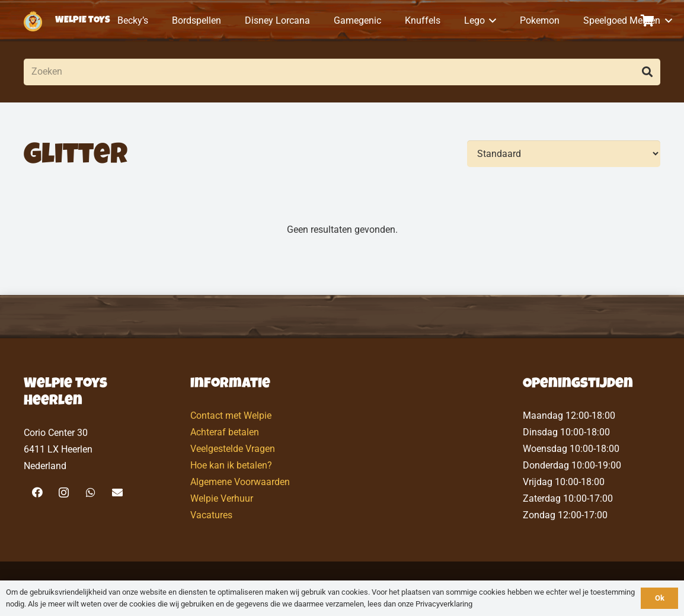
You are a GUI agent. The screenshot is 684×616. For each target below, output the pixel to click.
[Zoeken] (342, 72)
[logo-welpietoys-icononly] (33, 21)
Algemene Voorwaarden (240, 482)
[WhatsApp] (90, 493)
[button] (491, 21)
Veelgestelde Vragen (233, 449)
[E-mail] (117, 493)
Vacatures (211, 515)
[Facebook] (37, 493)
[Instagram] (64, 493)
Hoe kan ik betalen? (231, 465)
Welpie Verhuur (222, 498)
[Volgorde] (564, 154)
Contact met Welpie (231, 416)
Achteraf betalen (225, 432)
